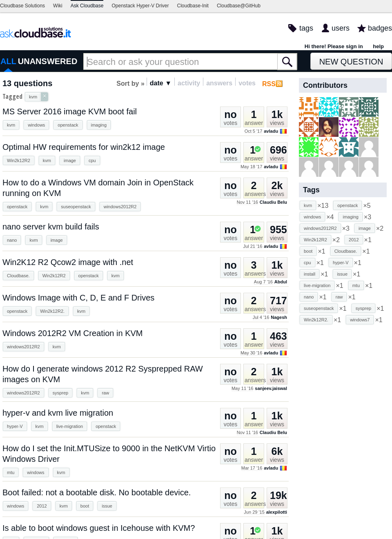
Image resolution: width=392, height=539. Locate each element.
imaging (99, 125)
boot (85, 506)
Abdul (281, 282)
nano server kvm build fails (51, 227)
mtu (11, 472)
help (378, 46)
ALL (8, 61)
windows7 (360, 320)
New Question (351, 62)
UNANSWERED (48, 61)
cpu (92, 160)
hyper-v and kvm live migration (58, 413)
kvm (11, 125)
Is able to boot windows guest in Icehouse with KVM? (99, 528)
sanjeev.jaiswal (271, 388)
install (310, 274)
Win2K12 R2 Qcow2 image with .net (68, 262)
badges (380, 28)
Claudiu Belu (273, 202)
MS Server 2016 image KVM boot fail (70, 111)
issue (107, 506)
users (341, 28)
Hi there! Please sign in (334, 46)
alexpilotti (277, 512)
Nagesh (279, 317)
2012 (42, 506)
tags (306, 28)
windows (36, 125)
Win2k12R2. (52, 311)
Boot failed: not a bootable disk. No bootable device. (97, 492)
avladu (271, 131)
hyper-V (15, 426)
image (70, 160)
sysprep (61, 393)
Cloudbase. (18, 276)
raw (105, 393)
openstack (68, 125)
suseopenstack (76, 207)
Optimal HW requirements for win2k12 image (84, 147)
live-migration (70, 426)
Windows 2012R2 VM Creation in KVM (72, 333)
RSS (269, 84)
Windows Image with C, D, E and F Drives (78, 298)
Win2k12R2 (19, 160)
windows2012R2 (120, 207)
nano (12, 240)
